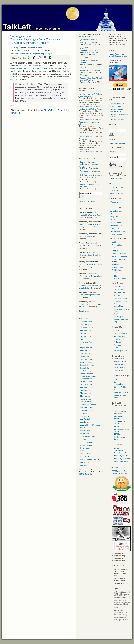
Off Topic (84, 439)
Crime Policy (85, 368)
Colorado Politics (120, 387)
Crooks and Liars (117, 214)
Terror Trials (85, 457)
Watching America (120, 351)
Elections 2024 (86, 336)
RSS (123, 54)
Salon (116, 348)
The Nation (118, 345)
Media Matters (119, 339)
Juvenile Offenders (87, 416)
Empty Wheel (115, 222)
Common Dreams (120, 333)
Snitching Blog (119, 317)
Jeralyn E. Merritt (117, 178)
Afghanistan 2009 (87, 348)
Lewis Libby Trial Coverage (90, 425)
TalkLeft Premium (117, 119)
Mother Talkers (118, 267)
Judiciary (84, 413)
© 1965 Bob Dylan (86, 474)
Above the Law (119, 287)
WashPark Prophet (121, 393)
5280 (114, 242)
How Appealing (116, 225)
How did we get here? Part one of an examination (90, 95)
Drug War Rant (118, 251)
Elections (84, 387)
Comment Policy (121, 56)
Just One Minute (120, 362)
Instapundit (115, 228)
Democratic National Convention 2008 (88, 378)
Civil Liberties (85, 354)
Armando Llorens (117, 187)
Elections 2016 (86, 330)
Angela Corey (39, 53)
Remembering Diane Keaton (91, 295)
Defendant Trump (87, 328)
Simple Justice (119, 314)
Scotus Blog (118, 306)
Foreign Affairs (86, 399)
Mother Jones (119, 342)
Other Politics (85, 448)
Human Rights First (121, 456)
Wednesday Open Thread (90, 70)
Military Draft (85, 431)
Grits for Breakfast (119, 254)
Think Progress (116, 234)
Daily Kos (114, 217)
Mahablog (116, 264)
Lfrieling (85, 168)
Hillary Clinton (85, 402)
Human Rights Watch (122, 459)
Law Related (85, 419)
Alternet (116, 330)
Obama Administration (89, 436)
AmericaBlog (117, 245)
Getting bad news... (86, 139)
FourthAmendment (121, 298)
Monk (124, 580)
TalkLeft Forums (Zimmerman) (116, 110)
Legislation (84, 422)
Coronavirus (85, 325)
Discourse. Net (119, 292)
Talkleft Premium (86, 451)
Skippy (115, 276)
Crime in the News (34, 47)
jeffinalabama (86, 106)
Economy (84, 339)
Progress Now (119, 390)
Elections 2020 (86, 396)
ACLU (116, 409)
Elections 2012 (86, 333)
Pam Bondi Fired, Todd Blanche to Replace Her (89, 52)
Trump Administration (88, 345)
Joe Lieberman (86, 410)
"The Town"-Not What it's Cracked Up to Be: (88, 179)
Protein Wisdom (120, 367)
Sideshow (116, 273)
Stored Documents (87, 381)
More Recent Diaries (87, 201)
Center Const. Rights (121, 453)
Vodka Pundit (119, 370)
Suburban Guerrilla (119, 279)
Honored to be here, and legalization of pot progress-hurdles (89, 164)
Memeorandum (116, 202)
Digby (113, 220)
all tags (48, 53)
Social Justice (85, 454)
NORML (117, 434)
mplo (84, 182)
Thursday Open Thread (89, 255)
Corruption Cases (87, 359)
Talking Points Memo (118, 231)
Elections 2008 (86, 393)
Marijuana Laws (116, 106)
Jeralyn (16, 47)
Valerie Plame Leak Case (90, 460)
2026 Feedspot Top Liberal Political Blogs (120, 472)
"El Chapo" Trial (86, 384)
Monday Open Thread (88, 43)
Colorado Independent (118, 383)
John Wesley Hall (117, 193)
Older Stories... (84, 311)
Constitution (85, 356)
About (117, 54)
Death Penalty (86, 371)
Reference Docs (86, 342)
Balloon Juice (117, 248)
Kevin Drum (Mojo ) (119, 256)
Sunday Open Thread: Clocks (91, 276)
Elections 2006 (86, 390)
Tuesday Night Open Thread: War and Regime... (91, 79)
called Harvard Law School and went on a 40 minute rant (34, 68)
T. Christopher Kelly (118, 190)
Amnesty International (118, 449)
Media (83, 428)
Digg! (25, 58)
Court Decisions (86, 362)
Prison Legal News (121, 462)
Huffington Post (119, 336)
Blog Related (85, 351)
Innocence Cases (87, 408)
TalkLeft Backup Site (118, 104)
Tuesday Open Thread (88, 246)
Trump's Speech (86, 236)
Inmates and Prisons (88, 405)
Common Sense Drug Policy (120, 412)
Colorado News (86, 322)
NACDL (116, 426)
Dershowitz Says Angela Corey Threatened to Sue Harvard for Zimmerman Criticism (38, 41)
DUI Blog (117, 295)
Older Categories (87, 442)
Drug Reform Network (118, 417)
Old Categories (86, 445)
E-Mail (111, 56)
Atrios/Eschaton (116, 211)
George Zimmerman (24, 53)
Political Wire (117, 270)
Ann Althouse (119, 290)
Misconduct (85, 434)
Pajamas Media (119, 364)
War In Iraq (84, 462)
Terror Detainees (86, 374)
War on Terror (85, 465)
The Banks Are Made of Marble (91, 109)
